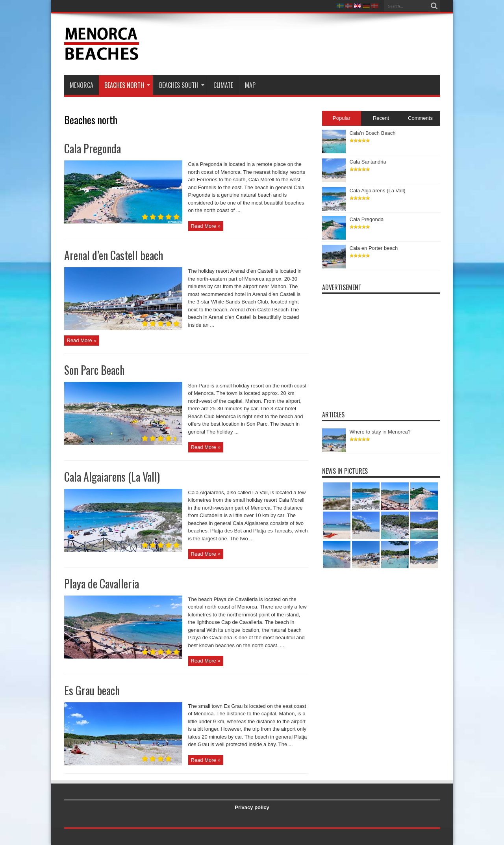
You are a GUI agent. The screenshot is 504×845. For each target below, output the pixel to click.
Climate (223, 85)
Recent (381, 118)
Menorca (82, 85)
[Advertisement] (297, 44)
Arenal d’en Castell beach (114, 255)
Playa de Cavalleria (102, 583)
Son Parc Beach (94, 370)
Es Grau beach (92, 690)
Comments (420, 118)
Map (250, 85)
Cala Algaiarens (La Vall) (112, 477)
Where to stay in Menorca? (380, 432)
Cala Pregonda (93, 148)
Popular (342, 118)
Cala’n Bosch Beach (373, 133)
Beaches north (127, 85)
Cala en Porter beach (374, 248)
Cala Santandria (368, 162)
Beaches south (182, 85)
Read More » (206, 226)
